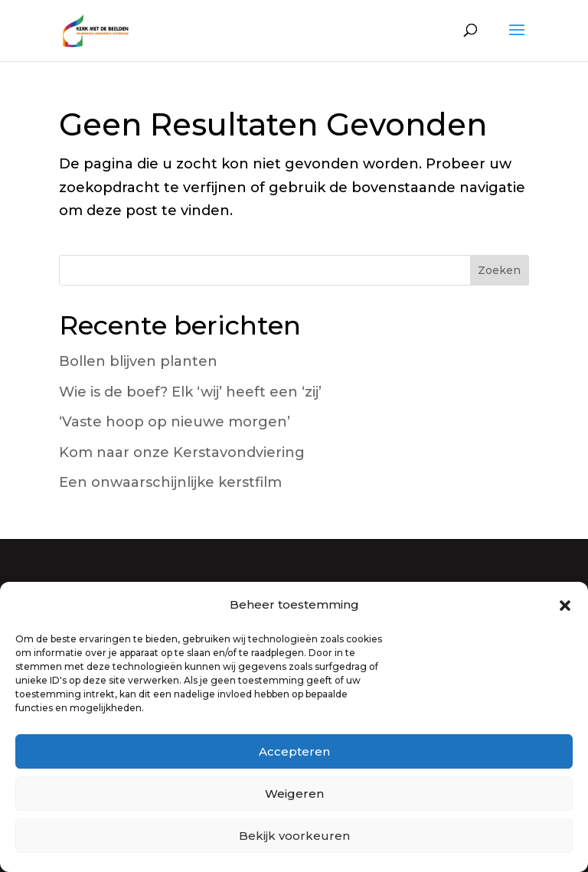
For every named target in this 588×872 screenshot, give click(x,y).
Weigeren (294, 794)
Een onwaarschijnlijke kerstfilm (170, 482)
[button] (565, 606)
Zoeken (499, 270)
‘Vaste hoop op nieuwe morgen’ (175, 422)
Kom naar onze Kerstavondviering (182, 452)
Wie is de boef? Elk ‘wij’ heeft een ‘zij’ (190, 392)
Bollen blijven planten (138, 361)
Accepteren (294, 751)
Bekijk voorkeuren (294, 836)
